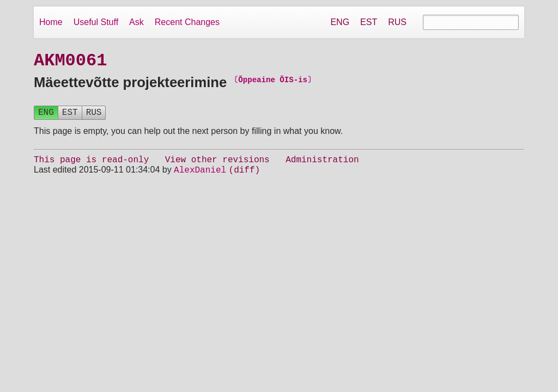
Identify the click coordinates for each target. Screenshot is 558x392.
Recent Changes (187, 22)
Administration (322, 164)
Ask (137, 22)
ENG (340, 22)
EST (369, 22)
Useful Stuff (96, 22)
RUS (397, 22)
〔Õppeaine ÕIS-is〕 (273, 82)
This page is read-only (91, 164)
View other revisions (217, 164)
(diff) (245, 176)
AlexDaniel (200, 176)
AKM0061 (70, 61)
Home (51, 22)
